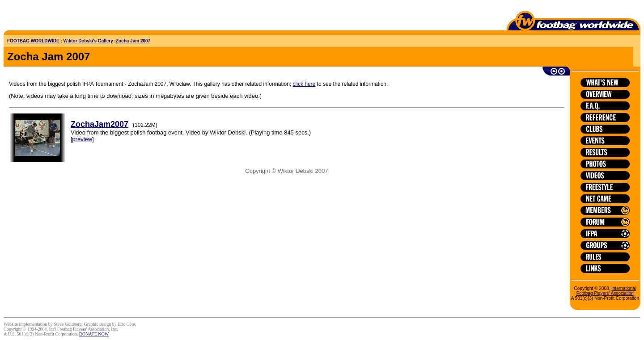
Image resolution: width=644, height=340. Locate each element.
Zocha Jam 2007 (133, 41)
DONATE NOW (94, 334)
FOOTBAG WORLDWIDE (33, 41)
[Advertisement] (56, 17)
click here (304, 84)
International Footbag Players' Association (606, 291)
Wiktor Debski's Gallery (88, 41)
